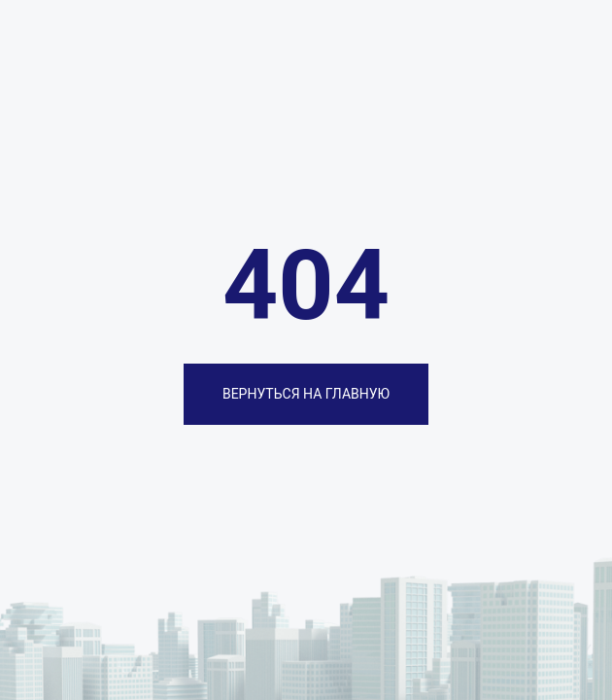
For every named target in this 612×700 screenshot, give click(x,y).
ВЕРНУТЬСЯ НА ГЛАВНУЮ (306, 394)
